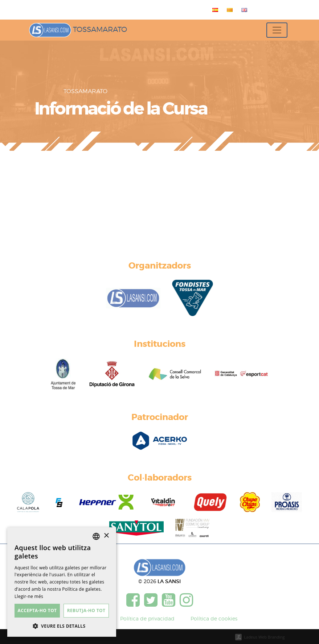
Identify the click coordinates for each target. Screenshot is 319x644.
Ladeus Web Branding (264, 637)
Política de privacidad (147, 618)
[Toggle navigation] (277, 30)
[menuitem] (214, 10)
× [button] (106, 536)
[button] (62, 626)
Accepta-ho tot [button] (37, 610)
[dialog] (62, 582)
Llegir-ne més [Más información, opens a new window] (29, 596)
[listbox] (96, 536)
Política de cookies (214, 618)
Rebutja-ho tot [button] (86, 610)
